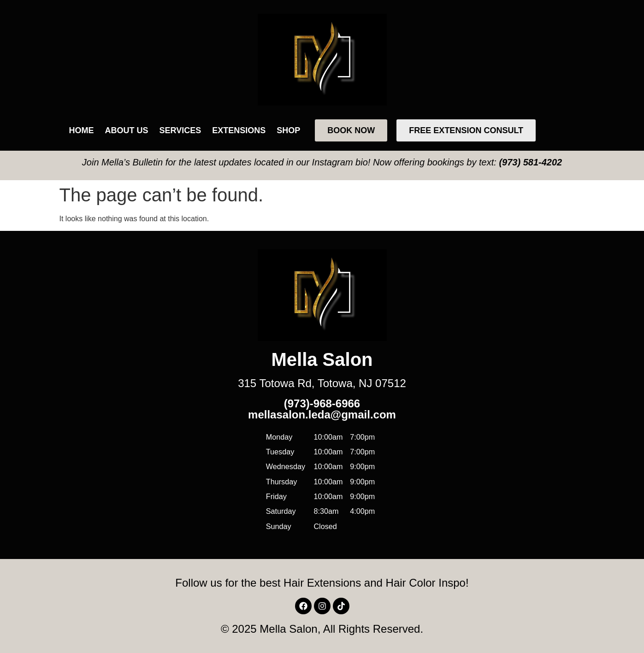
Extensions (239, 130)
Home (82, 130)
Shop (288, 130)
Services (180, 130)
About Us (127, 130)
